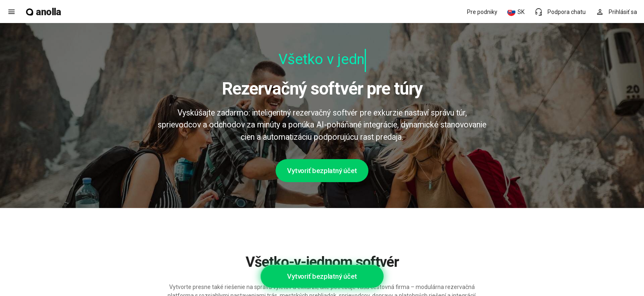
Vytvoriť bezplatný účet (322, 171)
